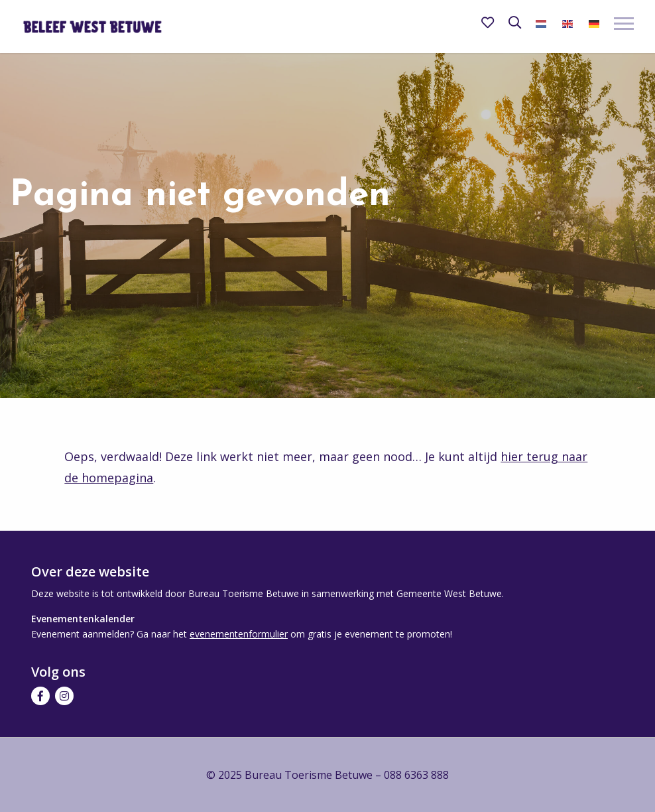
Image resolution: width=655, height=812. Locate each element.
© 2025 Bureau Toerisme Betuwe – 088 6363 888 (327, 775)
